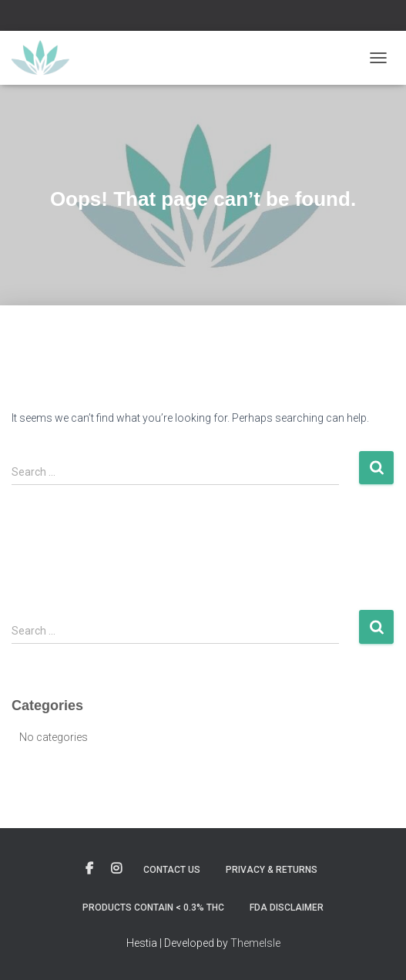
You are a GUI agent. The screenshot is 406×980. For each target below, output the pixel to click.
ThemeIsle (255, 943)
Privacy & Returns (272, 870)
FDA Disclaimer (287, 908)
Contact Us (172, 870)
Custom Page (89, 869)
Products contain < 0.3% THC (153, 908)
